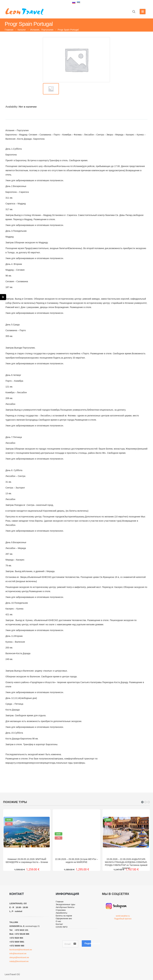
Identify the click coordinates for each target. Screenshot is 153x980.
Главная (60, 902)
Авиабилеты (62, 915)
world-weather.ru (123, 916)
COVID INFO (63, 931)
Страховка (61, 912)
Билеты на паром (65, 918)
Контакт (60, 928)
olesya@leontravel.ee (19, 957)
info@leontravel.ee (18, 953)
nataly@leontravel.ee (19, 961)
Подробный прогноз (123, 919)
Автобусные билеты (66, 908)
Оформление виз (65, 921)
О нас (59, 924)
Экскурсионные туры (67, 905)
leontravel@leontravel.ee (21, 950)
